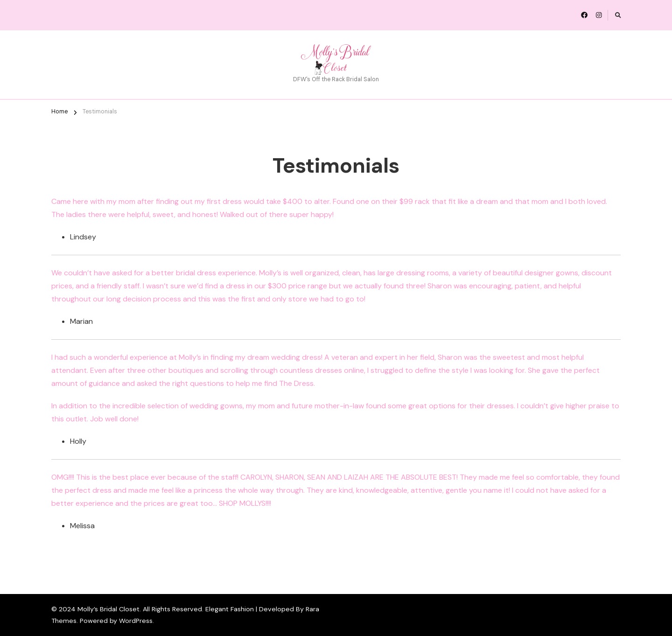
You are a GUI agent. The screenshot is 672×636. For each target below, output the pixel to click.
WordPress (136, 621)
